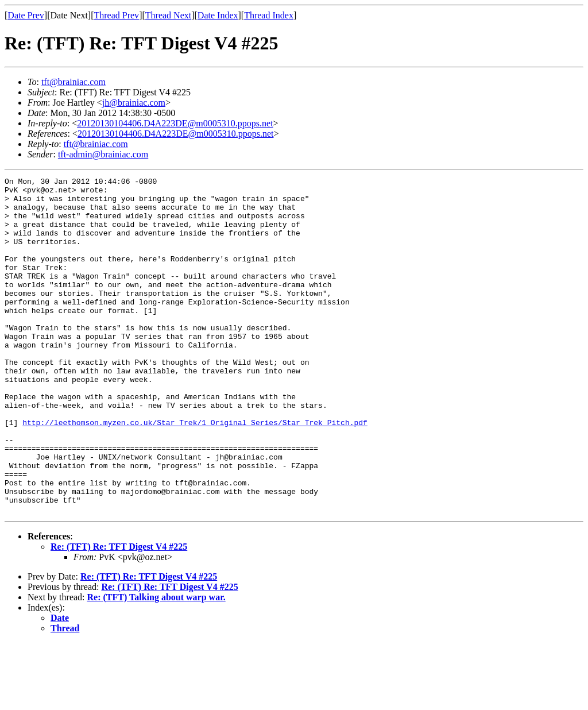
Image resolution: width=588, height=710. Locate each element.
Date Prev (26, 15)
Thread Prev (116, 15)
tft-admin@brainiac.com (103, 154)
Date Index (218, 15)
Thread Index (269, 15)
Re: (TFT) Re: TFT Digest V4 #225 (119, 614)
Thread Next (168, 15)
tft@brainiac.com (73, 82)
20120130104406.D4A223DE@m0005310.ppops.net (175, 123)
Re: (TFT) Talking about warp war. (156, 664)
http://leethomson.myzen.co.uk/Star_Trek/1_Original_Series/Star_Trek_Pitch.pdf (195, 472)
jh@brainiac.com (134, 103)
